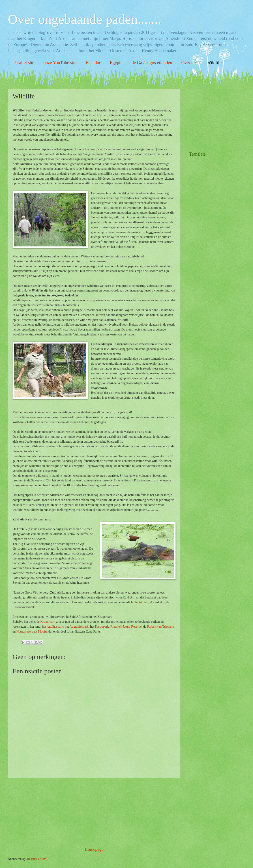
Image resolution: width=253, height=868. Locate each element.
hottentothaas (140, 602)
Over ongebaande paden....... (85, 19)
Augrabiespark (79, 627)
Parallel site (24, 63)
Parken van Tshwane (160, 627)
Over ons (190, 63)
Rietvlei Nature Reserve (126, 627)
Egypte (116, 63)
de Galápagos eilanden (152, 63)
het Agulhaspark (53, 627)
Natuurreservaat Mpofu (32, 631)
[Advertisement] (94, 812)
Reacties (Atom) (37, 859)
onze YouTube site (60, 63)
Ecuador (93, 63)
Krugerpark (48, 622)
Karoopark (102, 627)
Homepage (94, 849)
